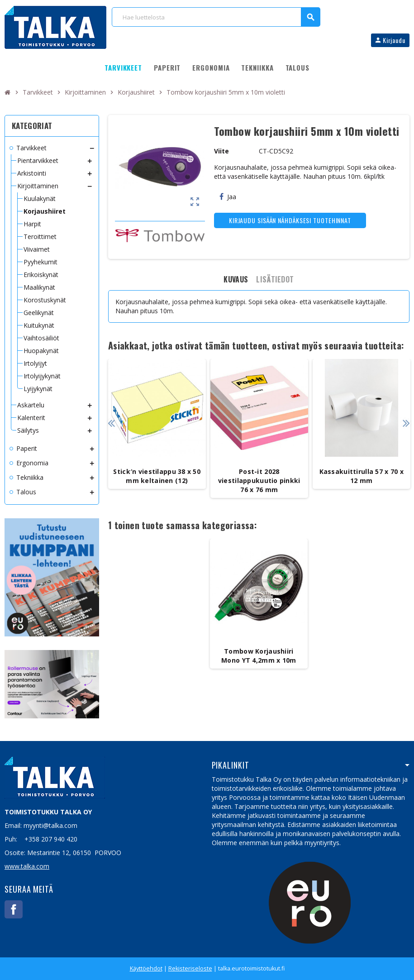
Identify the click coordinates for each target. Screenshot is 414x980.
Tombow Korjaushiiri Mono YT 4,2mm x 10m (259, 656)
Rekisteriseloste (190, 968)
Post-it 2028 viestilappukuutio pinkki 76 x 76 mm (259, 480)
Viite (221, 151)
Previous (112, 423)
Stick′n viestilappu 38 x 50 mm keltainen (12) (157, 476)
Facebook (14, 909)
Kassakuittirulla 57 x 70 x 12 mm (362, 476)
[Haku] (216, 17)
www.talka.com (27, 866)
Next (406, 423)
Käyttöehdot (146, 968)
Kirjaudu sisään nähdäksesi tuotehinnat (290, 220)
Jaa (228, 197)
